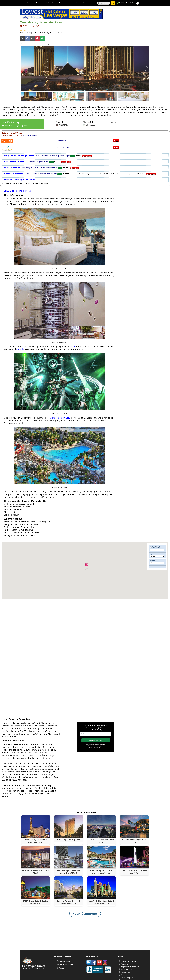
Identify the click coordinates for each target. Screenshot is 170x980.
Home (30, 3)
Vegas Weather (127, 969)
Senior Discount (12, 168)
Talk (83, 3)
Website (62, 968)
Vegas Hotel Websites (129, 975)
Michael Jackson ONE (60, 418)
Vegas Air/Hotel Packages (130, 967)
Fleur (73, 347)
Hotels (37, 3)
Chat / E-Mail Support (66, 964)
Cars (78, 3)
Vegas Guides (126, 972)
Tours (61, 3)
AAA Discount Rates (14, 162)
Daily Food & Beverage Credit (19, 156)
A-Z (88, 3)
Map (93, 3)
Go (113, 3)
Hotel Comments (85, 913)
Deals (47, 3)
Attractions (70, 3)
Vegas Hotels (126, 964)
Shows (54, 3)
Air (42, 3)
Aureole (20, 349)
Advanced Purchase (14, 174)
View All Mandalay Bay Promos (19, 180)
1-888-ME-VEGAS (126, 3)
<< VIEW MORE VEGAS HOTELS (16, 191)
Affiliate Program (127, 978)
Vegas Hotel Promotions (130, 961)
